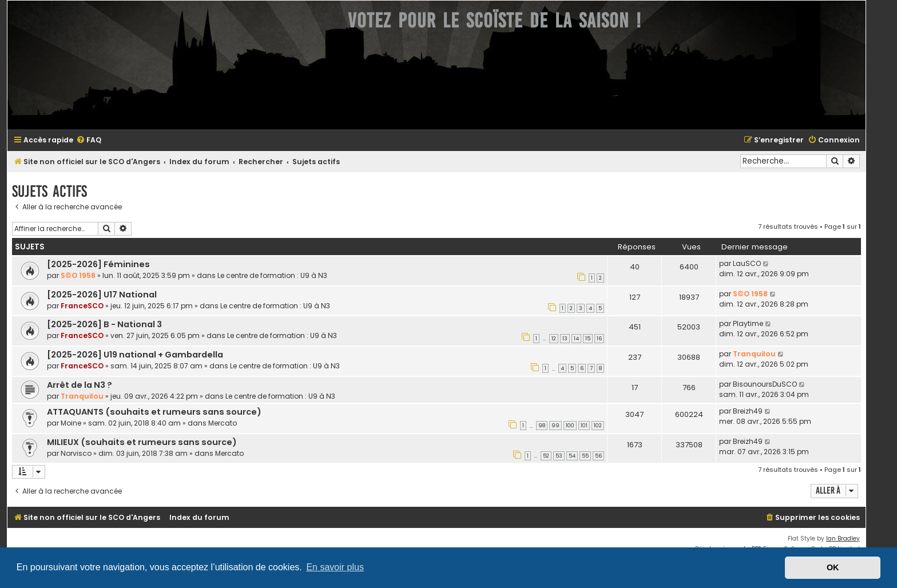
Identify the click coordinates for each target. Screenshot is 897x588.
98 (542, 426)
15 (588, 339)
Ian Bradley (843, 539)
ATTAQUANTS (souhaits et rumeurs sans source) (154, 412)
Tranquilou (754, 354)
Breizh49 (748, 411)
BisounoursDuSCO (765, 384)
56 (598, 456)
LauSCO (747, 263)
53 (559, 456)
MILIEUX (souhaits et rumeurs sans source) (142, 442)
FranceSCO (82, 306)
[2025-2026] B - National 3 (104, 324)
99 (555, 426)
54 (572, 456)
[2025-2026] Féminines (98, 264)
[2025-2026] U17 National (102, 295)
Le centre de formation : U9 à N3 (272, 275)
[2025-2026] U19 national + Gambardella (135, 355)
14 (576, 339)
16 (599, 339)
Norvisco (76, 453)
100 (570, 426)
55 (585, 456)
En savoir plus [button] (335, 567)
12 (554, 339)
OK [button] (833, 567)
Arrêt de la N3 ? (80, 385)
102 (598, 426)
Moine (71, 423)
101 (584, 426)
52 (546, 456)
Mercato (223, 423)
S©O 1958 (78, 275)
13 (565, 339)
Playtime (748, 323)
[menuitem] (89, 140)
